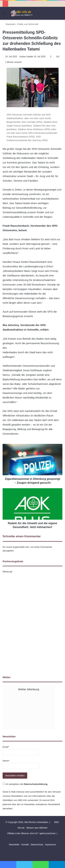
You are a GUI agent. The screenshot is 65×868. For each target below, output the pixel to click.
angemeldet (19, 547)
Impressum (50, 845)
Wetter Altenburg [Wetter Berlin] (29, 689)
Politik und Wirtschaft (28, 24)
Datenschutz (37, 845)
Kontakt (25, 845)
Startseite (9, 24)
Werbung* (8, 572)
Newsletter (14, 845)
